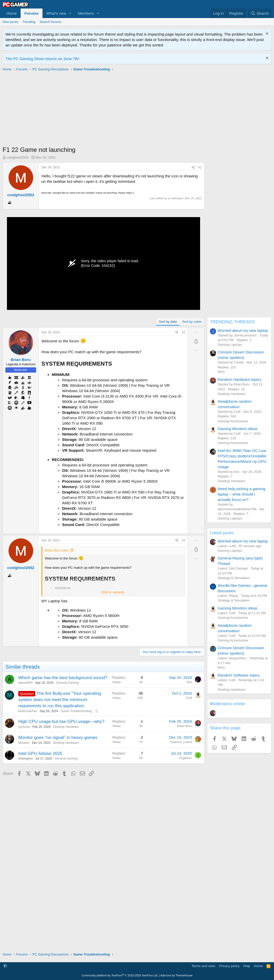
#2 (183, 332)
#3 (183, 540)
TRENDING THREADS (232, 322)
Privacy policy (229, 966)
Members (86, 13)
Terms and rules (203, 966)
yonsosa (24, 727)
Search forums (51, 22)
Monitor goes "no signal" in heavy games (58, 738)
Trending (29, 22)
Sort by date (168, 322)
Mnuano (24, 743)
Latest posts (222, 533)
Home (12, 13)
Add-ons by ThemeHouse (177, 975)
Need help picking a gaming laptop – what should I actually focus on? (241, 494)
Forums (32, 13)
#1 (200, 167)
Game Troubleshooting (76, 711)
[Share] (193, 167)
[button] (70, 13)
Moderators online (227, 704)
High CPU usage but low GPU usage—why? (61, 722)
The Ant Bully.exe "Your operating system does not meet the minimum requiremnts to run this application (60, 700)
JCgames (185, 758)
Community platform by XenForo (120, 975)
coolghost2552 (18, 157)
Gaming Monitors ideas (237, 429)
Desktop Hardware (66, 727)
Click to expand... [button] (114, 592)
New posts (10, 22)
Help (247, 966)
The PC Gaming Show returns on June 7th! (42, 59)
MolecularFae (28, 711)
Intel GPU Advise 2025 (40, 753)
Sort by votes (192, 322)
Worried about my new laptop (243, 330)
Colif (189, 698)
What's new (56, 13)
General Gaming (67, 683)
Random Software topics (239, 675)
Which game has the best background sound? (63, 678)
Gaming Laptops (230, 345)
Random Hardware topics (239, 379)
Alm (189, 682)
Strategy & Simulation (234, 578)
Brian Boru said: (57, 550)
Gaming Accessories (233, 421)
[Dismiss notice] (266, 34)
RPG (221, 372)
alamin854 (25, 683)
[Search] (260, 13)
